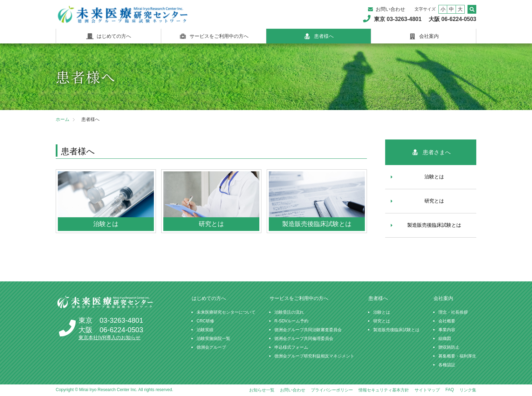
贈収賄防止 (449, 347)
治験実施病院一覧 (213, 339)
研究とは (434, 201)
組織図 (445, 339)
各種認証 (447, 365)
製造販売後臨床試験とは (434, 225)
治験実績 (205, 330)
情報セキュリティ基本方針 (384, 390)
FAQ (450, 390)
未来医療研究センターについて (226, 312)
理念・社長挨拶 (453, 312)
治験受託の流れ (289, 312)
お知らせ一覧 (262, 390)
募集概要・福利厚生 (457, 356)
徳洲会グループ (211, 347)
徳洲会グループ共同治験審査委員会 (308, 330)
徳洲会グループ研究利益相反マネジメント (314, 356)
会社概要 (447, 321)
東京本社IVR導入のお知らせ (110, 337)
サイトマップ (427, 390)
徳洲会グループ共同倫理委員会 (304, 339)
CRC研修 (205, 321)
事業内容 (447, 330)
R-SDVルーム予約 (291, 321)
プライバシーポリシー (332, 390)
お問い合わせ (390, 9)
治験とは (434, 177)
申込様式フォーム (291, 347)
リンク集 (468, 390)
